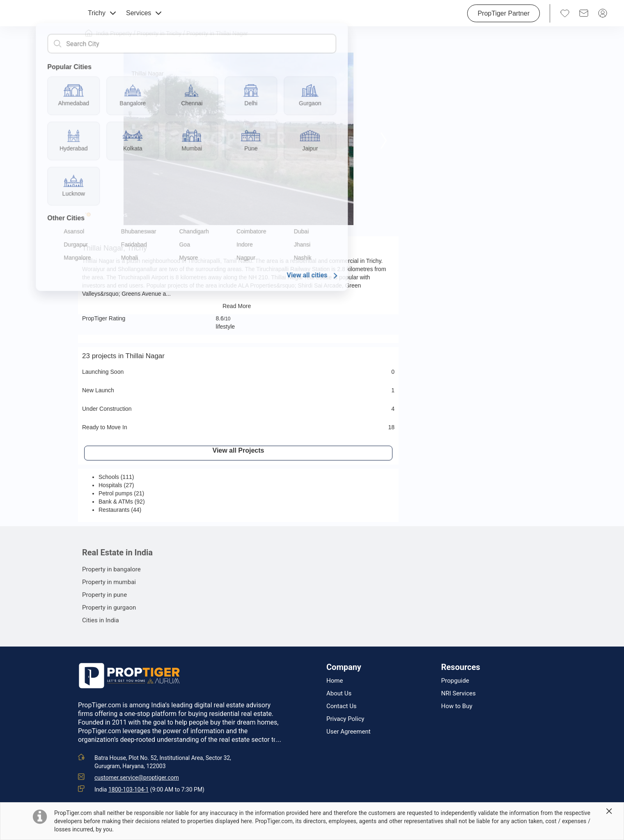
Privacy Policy (345, 719)
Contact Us (342, 706)
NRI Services (459, 694)
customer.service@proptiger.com (137, 778)
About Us (339, 694)
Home (335, 681)
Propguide (455, 681)
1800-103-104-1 (128, 789)
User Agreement (349, 732)
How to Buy (457, 706)
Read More (238, 306)
